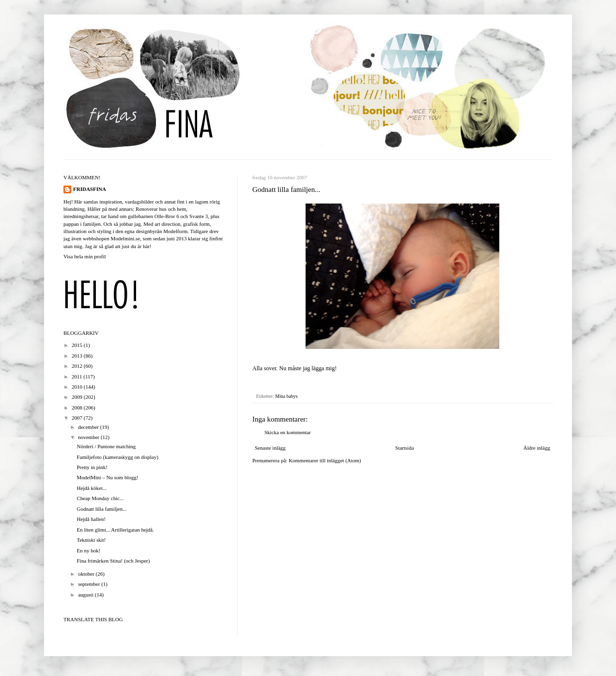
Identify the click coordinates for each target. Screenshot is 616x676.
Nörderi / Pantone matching (106, 446)
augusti (86, 595)
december (89, 427)
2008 (78, 408)
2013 (78, 356)
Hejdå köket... (92, 488)
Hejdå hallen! (91, 519)
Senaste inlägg (270, 448)
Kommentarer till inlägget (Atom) (325, 460)
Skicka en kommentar (288, 432)
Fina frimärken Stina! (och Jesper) (113, 561)
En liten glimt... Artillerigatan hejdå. (115, 530)
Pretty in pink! (92, 467)
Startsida (405, 448)
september (90, 584)
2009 (78, 397)
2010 (78, 387)
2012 (78, 366)
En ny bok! (88, 550)
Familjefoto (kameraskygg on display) (117, 457)
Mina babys (286, 396)
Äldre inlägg (537, 448)
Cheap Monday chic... (100, 498)
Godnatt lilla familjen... (101, 509)
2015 (78, 345)
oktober (87, 574)
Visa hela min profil (85, 256)
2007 (78, 418)
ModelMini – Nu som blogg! (107, 477)
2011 (77, 377)
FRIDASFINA (90, 189)
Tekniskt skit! (91, 540)
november (89, 437)
